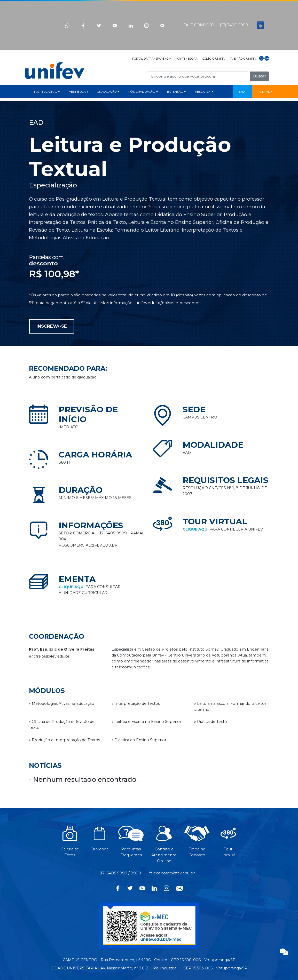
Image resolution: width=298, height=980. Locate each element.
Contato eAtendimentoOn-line (164, 847)
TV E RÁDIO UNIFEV (243, 59)
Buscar (259, 76)
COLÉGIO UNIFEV (214, 59)
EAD (242, 92)
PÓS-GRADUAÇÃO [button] (142, 92)
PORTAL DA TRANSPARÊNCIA (152, 59)
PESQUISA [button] (203, 92)
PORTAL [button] (264, 92)
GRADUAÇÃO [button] (107, 92)
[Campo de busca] (198, 76)
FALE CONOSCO (199, 25)
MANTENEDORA (187, 59)
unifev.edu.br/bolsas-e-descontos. (168, 303)
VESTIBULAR (78, 92)
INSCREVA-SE (52, 326)
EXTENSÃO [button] (175, 92)
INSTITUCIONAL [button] (46, 92)
